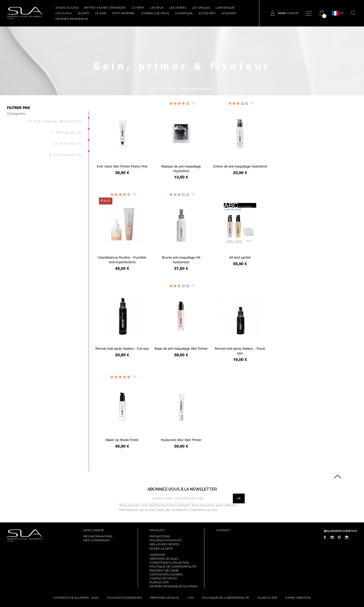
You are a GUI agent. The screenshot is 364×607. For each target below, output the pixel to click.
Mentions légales (164, 559)
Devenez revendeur (72, 19)
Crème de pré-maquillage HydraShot (240, 167)
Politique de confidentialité (173, 566)
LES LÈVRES (178, 8)
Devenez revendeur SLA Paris (173, 586)
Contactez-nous (163, 578)
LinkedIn (354, 537)
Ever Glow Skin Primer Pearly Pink (122, 167)
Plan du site (159, 582)
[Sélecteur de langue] (335, 13)
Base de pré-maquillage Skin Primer (181, 349)
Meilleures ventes (164, 544)
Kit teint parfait (240, 258)
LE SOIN (101, 13)
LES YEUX (157, 8)
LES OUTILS (63, 13)
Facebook (325, 537)
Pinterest (339, 537)
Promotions (160, 536)
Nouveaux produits (166, 540)
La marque (184, 13)
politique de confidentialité (226, 598)
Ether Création (298, 598)
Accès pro (207, 13)
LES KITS (83, 13)
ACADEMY (229, 13)
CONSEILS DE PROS (155, 13)
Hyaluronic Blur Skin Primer (181, 440)
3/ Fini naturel (66, 155)
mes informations (98, 536)
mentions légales (165, 598)
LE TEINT (138, 8)
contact (223, 530)
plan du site (267, 598)
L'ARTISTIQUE (225, 8)
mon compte (94, 530)
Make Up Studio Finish (122, 440)
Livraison (157, 555)
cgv (191, 598)
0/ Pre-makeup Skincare (55, 122)
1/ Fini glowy (67, 133)
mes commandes (97, 540)
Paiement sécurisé (164, 570)
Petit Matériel (124, 13)
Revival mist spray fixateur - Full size (122, 349)
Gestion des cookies (166, 574)
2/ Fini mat (69, 144)
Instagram (347, 537)
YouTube (332, 537)
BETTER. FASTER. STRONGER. (105, 8)
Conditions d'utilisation (169, 562)
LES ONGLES (201, 8)
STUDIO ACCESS (67, 8)
